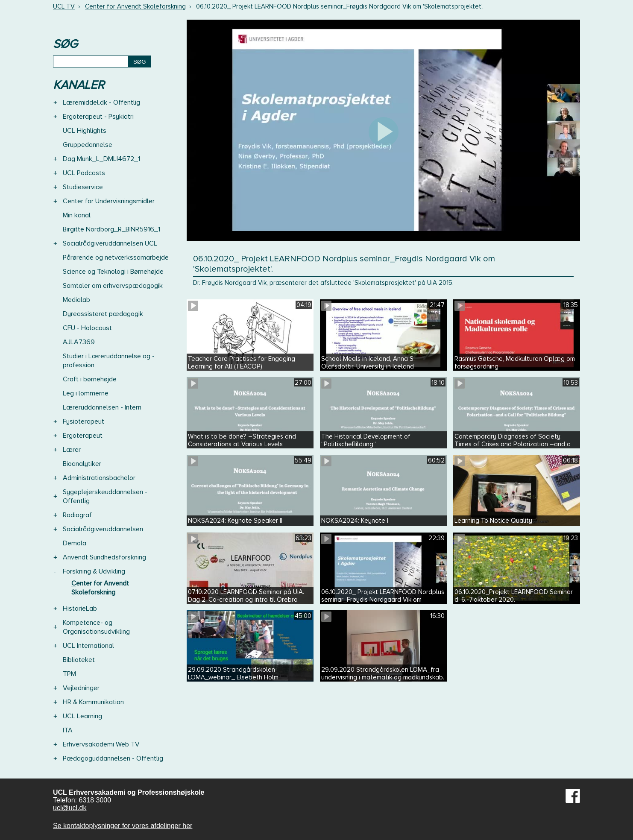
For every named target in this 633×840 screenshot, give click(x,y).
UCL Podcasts (84, 173)
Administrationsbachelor (99, 478)
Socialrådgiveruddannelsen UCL (110, 243)
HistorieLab (80, 609)
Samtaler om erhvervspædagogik (113, 286)
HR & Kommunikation (93, 702)
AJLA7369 (79, 342)
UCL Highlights (85, 131)
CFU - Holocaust (87, 328)
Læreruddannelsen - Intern (102, 407)
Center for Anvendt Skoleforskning (135, 6)
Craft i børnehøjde (90, 379)
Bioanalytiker (82, 464)
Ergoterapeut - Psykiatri (98, 117)
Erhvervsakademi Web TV (101, 744)
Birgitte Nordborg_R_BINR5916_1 (111, 229)
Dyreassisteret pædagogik (103, 314)
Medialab (76, 300)
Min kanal (77, 215)
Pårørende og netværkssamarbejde (116, 258)
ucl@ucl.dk (70, 808)
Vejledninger (81, 688)
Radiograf (77, 515)
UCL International (88, 646)
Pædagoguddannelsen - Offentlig (113, 758)
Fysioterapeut (84, 421)
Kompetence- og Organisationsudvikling (96, 627)
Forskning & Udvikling (94, 571)
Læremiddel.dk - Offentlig (101, 102)
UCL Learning (82, 716)
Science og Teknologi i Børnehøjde (113, 272)
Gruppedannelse (88, 145)
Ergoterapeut (83, 436)
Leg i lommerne (86, 393)
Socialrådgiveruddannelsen (103, 529)
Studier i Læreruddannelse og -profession (109, 361)
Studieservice (83, 187)
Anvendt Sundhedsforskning (104, 557)
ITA (68, 730)
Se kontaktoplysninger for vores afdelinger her (123, 826)
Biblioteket (79, 660)
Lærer (72, 450)
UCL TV (64, 6)
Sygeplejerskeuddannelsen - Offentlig (105, 496)
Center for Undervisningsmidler (109, 201)
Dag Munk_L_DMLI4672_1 (101, 159)
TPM (69, 674)
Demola (75, 543)
